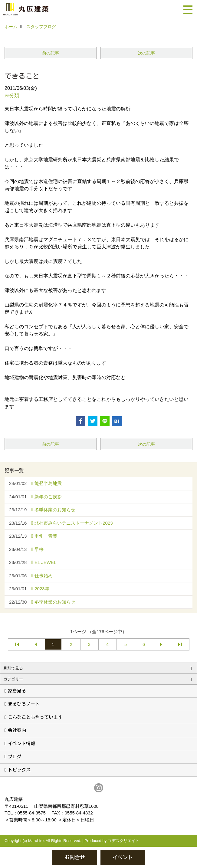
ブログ (15, 757)
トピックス (19, 770)
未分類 (12, 95)
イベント (123, 857)
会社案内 (17, 730)
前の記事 (51, 53)
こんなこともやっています (35, 717)
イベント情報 (21, 744)
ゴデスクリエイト (123, 841)
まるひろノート (24, 704)
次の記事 (146, 53)
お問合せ (75, 857)
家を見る (17, 691)
